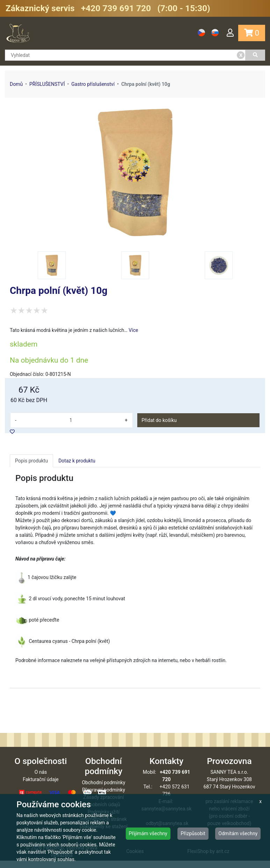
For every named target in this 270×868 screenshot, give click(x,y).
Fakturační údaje (41, 787)
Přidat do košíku (159, 420)
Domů (16, 84)
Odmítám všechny (238, 833)
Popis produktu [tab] (31, 461)
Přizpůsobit (193, 833)
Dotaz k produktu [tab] (77, 461)
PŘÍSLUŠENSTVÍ (47, 84)
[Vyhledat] (255, 55)
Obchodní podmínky (103, 790)
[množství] (71, 420)
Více (133, 330)
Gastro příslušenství (93, 84)
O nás (41, 779)
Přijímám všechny (148, 833)
